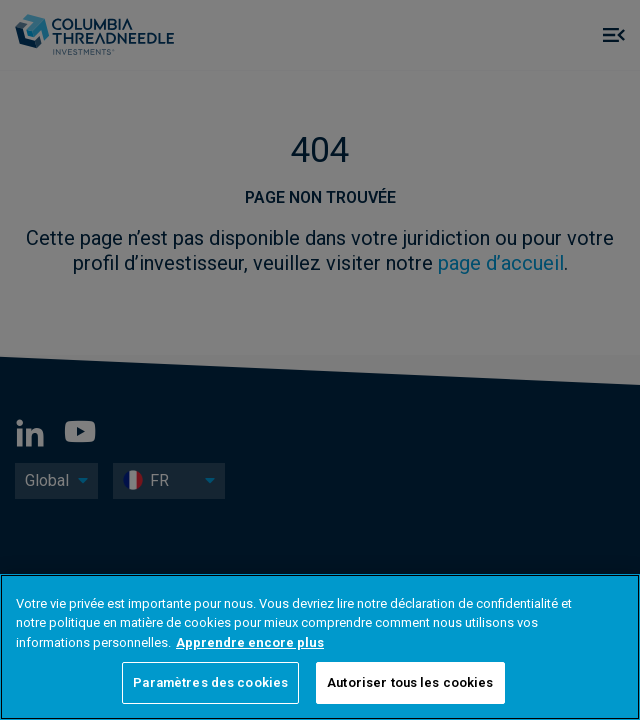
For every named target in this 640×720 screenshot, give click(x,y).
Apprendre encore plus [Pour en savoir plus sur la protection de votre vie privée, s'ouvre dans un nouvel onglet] (250, 642)
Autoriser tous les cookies (410, 682)
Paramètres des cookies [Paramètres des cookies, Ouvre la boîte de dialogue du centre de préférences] (210, 682)
